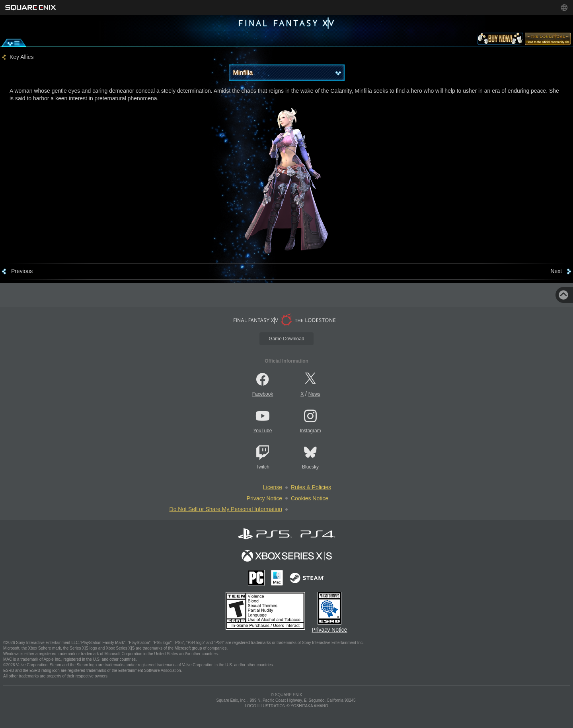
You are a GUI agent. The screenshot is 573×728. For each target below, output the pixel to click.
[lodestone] (548, 40)
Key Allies (22, 57)
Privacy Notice (264, 498)
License (273, 487)
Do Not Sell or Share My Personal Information (226, 509)
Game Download (286, 339)
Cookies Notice (310, 498)
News (314, 394)
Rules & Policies (311, 487)
